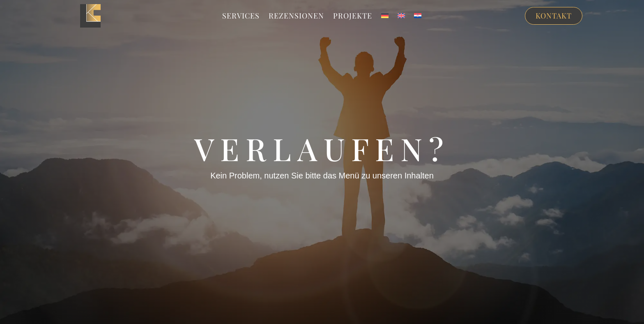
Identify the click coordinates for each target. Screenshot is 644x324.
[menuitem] (385, 17)
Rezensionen (296, 17)
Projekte (353, 17)
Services (241, 17)
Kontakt (554, 16)
